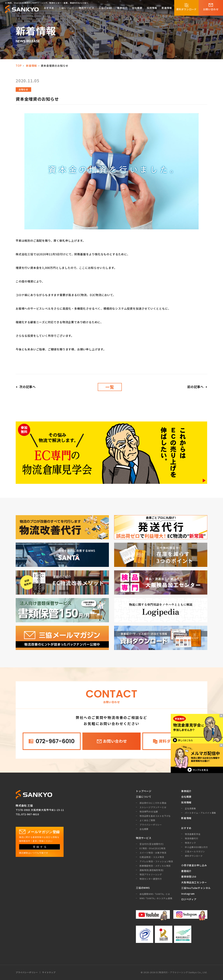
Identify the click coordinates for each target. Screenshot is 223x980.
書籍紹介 (186, 871)
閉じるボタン (221, 715)
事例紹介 (186, 791)
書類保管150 (189, 877)
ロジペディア (189, 899)
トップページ (144, 791)
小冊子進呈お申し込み (194, 865)
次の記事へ (28, 387)
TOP (19, 66)
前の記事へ (195, 387)
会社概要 (186, 797)
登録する (40, 847)
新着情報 (31, 66)
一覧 (110, 387)
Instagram (188, 894)
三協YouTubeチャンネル (194, 888)
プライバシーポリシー (27, 972)
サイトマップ (49, 972)
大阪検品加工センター (194, 882)
